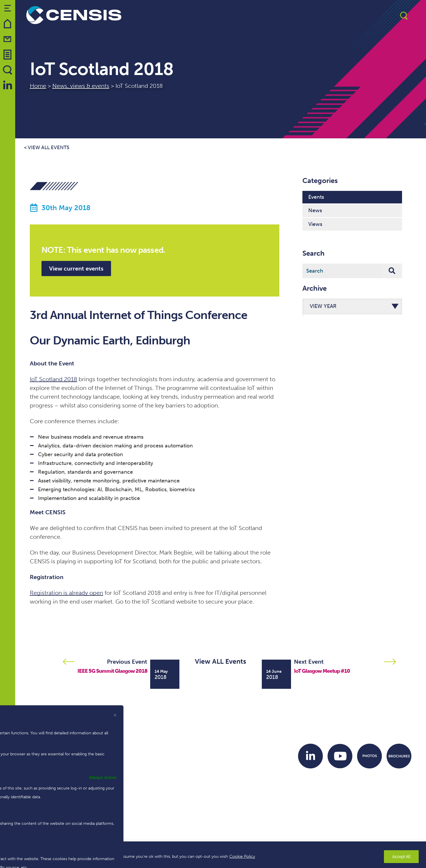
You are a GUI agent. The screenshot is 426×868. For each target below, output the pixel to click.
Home (38, 86)
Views (315, 224)
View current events (76, 269)
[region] (213, 855)
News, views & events (81, 86)
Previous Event (127, 662)
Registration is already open (66, 593)
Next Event (309, 662)
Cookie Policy (242, 856)
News (315, 210)
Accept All (401, 857)
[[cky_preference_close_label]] (115, 715)
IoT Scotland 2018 (53, 379)
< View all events (47, 148)
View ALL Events (220, 661)
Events (316, 197)
